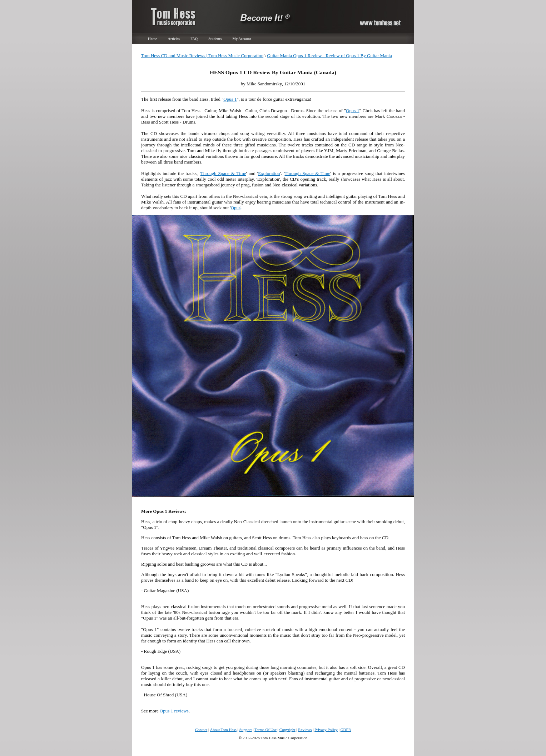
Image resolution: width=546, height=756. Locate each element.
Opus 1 (230, 99)
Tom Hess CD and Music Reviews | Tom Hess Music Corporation (202, 56)
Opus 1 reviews (174, 711)
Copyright (287, 730)
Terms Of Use (265, 730)
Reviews (305, 730)
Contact (201, 730)
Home (153, 39)
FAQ (194, 39)
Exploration (269, 173)
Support (246, 730)
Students (215, 39)
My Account (242, 39)
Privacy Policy (326, 730)
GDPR (346, 730)
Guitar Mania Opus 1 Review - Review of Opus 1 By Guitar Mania (329, 56)
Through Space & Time (223, 173)
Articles (174, 39)
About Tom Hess (223, 730)
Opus (236, 208)
